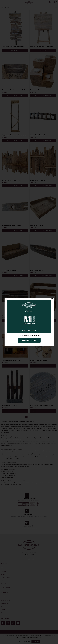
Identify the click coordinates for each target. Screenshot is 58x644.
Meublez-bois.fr (29, 340)
